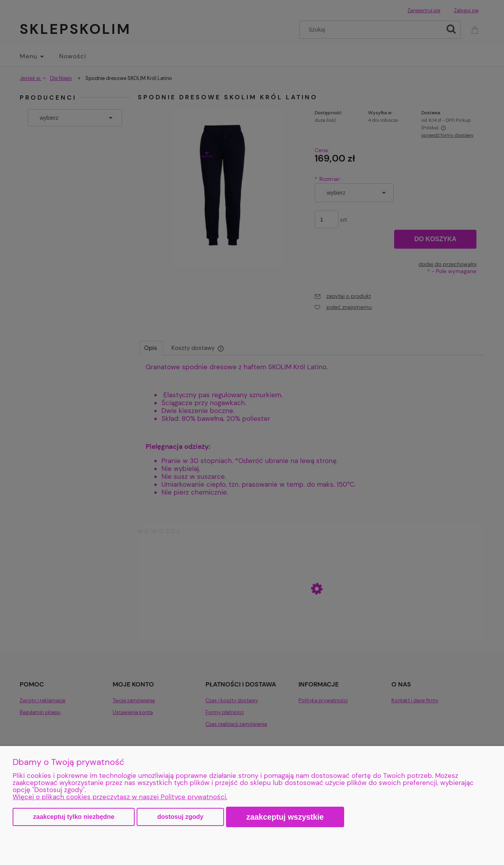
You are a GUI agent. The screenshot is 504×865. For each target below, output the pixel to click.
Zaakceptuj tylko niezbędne (74, 817)
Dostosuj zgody (180, 817)
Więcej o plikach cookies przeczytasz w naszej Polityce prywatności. (120, 797)
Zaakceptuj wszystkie (285, 817)
